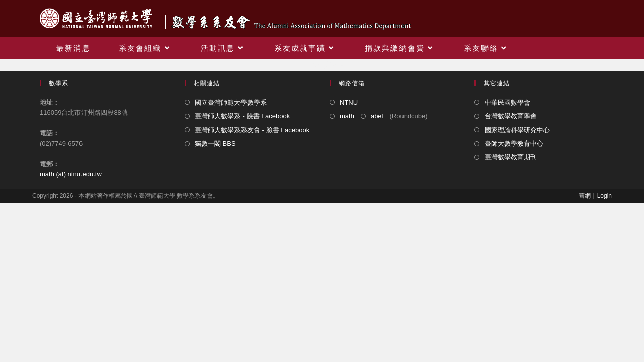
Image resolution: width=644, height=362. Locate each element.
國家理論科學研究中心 (517, 130)
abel (377, 116)
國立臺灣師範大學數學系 (231, 102)
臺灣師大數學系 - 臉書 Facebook (242, 116)
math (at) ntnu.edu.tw (71, 174)
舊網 (585, 196)
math (347, 116)
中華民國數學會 (507, 102)
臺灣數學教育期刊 (511, 157)
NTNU (349, 102)
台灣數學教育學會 (511, 116)
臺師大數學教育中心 (514, 144)
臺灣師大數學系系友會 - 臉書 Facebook (252, 130)
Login (605, 196)
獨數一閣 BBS (215, 144)
